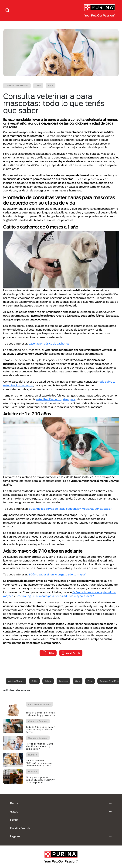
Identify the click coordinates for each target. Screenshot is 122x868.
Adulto (48, 681)
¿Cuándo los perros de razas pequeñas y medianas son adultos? (70, 509)
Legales (15, 836)
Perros (14, 803)
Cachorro (63, 681)
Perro (90, 681)
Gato (78, 681)
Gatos (14, 812)
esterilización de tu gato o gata (56, 399)
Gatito (34, 681)
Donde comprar (20, 828)
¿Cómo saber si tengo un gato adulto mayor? (58, 574)
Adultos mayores (16, 681)
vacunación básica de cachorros (49, 344)
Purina (14, 820)
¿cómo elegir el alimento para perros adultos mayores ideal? (55, 596)
